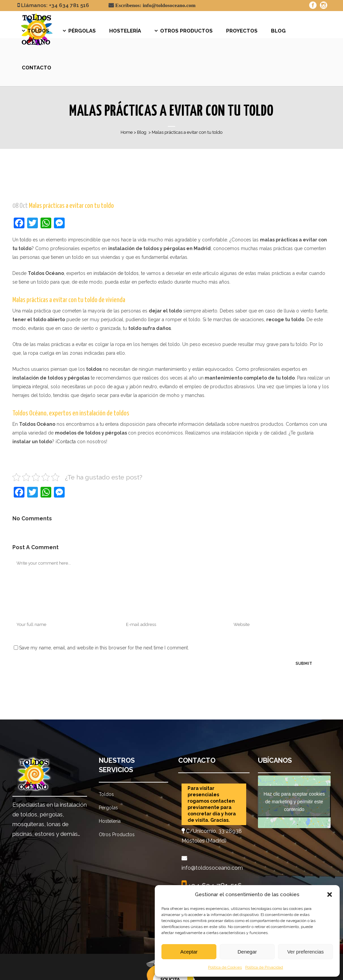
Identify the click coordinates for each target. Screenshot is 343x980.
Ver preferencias (305, 952)
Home (127, 132)
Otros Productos (117, 834)
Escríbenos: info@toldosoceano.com (155, 5)
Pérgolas (108, 808)
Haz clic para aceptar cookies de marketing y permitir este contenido (294, 802)
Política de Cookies (225, 967)
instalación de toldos (116, 273)
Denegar (247, 952)
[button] (330, 895)
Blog (142, 132)
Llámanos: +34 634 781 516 (55, 5)
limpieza (22, 387)
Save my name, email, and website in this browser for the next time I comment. (104, 648)
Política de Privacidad (264, 967)
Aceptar (189, 952)
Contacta (66, 442)
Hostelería (110, 821)
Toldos (106, 794)
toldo (26, 240)
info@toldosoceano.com (212, 868)
